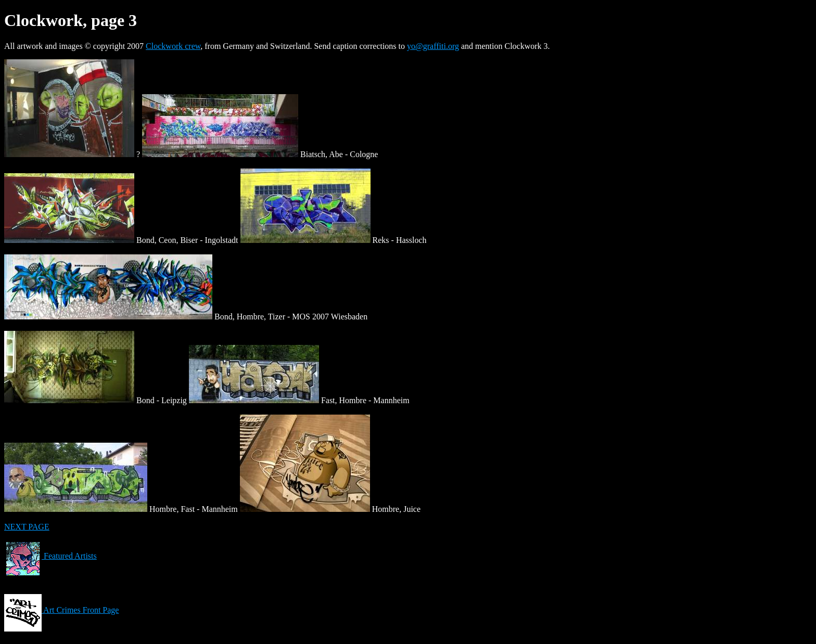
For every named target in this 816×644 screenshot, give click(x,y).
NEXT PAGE (27, 527)
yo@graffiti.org (433, 46)
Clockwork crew (173, 46)
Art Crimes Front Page (61, 610)
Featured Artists (50, 556)
